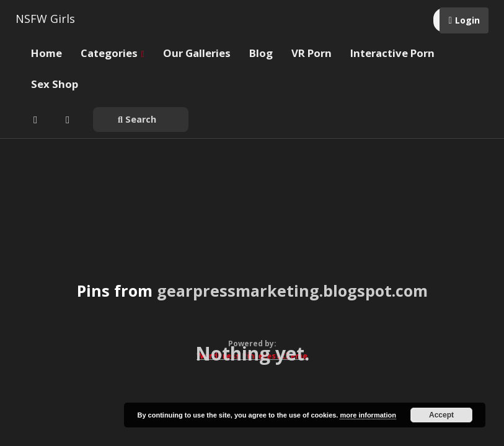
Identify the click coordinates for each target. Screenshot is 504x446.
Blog (261, 53)
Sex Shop (55, 84)
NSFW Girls (45, 19)
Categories (113, 53)
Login (467, 20)
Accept (441, 415)
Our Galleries (197, 53)
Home (46, 53)
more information (368, 415)
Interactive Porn (392, 53)
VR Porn (312, 53)
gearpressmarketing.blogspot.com (292, 291)
